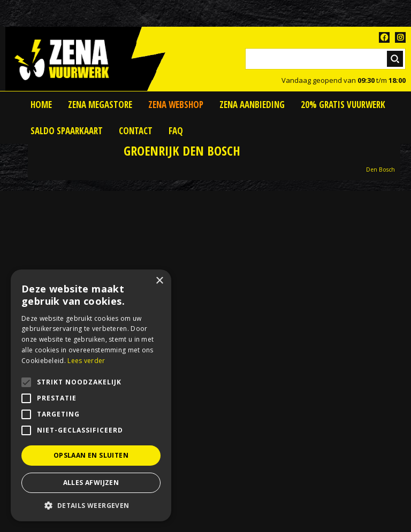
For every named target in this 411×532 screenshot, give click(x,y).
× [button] (159, 281)
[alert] (91, 395)
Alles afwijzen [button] (91, 483)
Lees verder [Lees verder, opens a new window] (86, 361)
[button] (91, 505)
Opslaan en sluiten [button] (91, 455)
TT (400, 37)
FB (384, 37)
